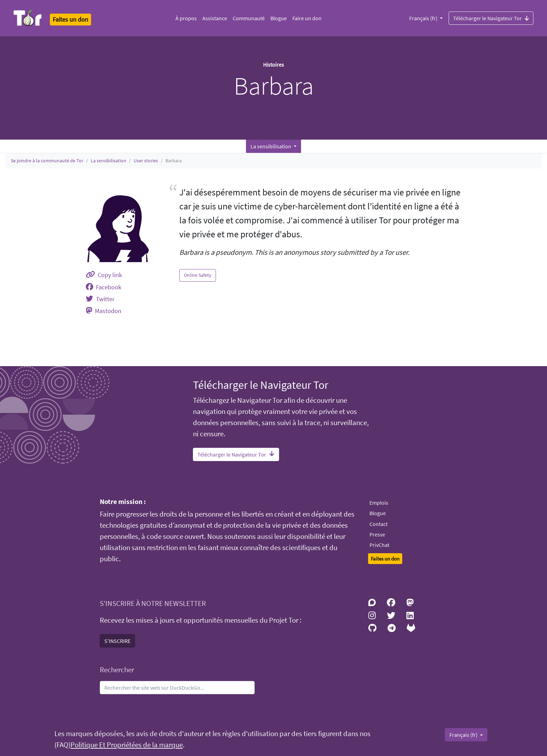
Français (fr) (424, 18)
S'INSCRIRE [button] (117, 641)
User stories (146, 161)
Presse (377, 534)
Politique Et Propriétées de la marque (127, 745)
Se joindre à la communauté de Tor (47, 161)
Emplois (379, 503)
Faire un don (307, 18)
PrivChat (379, 545)
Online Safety (198, 275)
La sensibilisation (108, 161)
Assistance (215, 18)
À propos (186, 18)
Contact (379, 524)
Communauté (249, 18)
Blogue (279, 18)
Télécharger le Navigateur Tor (491, 18)
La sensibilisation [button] (271, 146)
